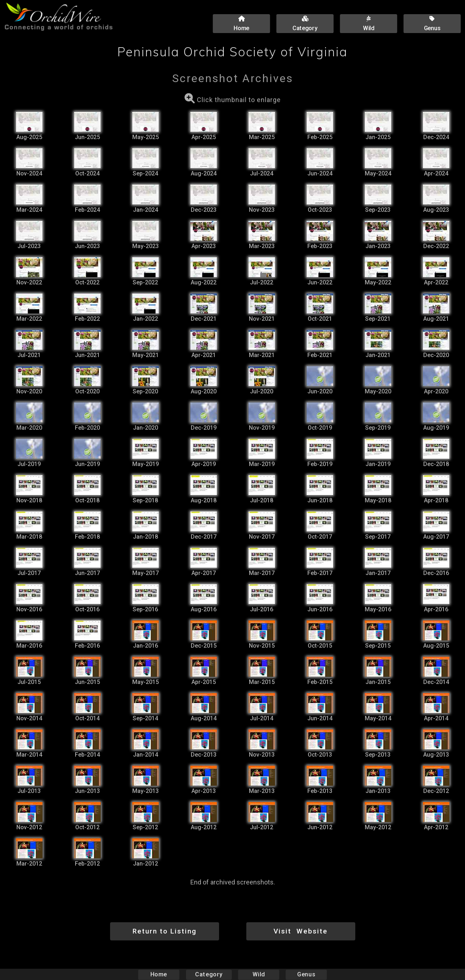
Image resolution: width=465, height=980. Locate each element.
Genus (306, 974)
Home (159, 974)
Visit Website (301, 931)
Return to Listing (165, 931)
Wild (259, 974)
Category (209, 974)
